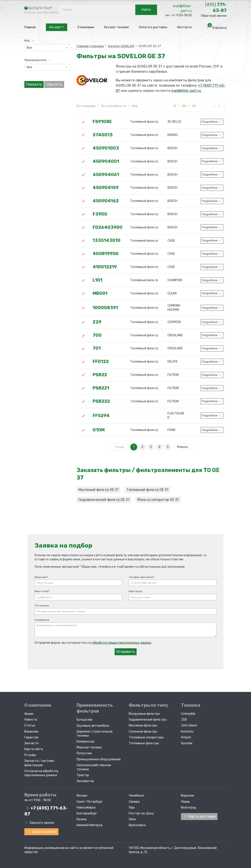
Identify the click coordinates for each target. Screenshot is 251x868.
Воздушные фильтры (144, 714)
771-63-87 (216, 7)
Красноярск (137, 825)
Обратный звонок (214, 16)
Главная (30, 27)
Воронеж (187, 796)
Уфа (132, 808)
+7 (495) (46, 811)
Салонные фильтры (143, 732)
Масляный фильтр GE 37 (99, 490)
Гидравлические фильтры (148, 720)
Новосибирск (86, 808)
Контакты (185, 27)
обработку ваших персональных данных (122, 643)
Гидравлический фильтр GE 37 (104, 500)
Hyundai (187, 743)
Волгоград (189, 808)
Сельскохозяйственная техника (94, 767)
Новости (31, 720)
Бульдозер (85, 720)
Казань (82, 819)
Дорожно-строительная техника (95, 734)
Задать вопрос (41, 832)
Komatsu (187, 732)
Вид (135, 106)
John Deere (189, 725)
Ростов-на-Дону (141, 813)
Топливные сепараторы (146, 737)
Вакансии (31, 732)
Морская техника (89, 747)
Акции (29, 714)
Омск (132, 819)
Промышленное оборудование (99, 759)
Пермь (185, 802)
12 (175, 106)
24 (184, 106)
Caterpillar (188, 714)
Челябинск (136, 796)
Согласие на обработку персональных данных (41, 773)
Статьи (30, 725)
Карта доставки (199, 816)
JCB (184, 720)
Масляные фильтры (143, 725)
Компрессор (85, 742)
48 (194, 106)
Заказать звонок (39, 823)
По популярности (114, 106)
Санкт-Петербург (90, 802)
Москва (82, 796)
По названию (86, 106)
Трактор (83, 775)
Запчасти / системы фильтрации (39, 763)
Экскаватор (85, 781)
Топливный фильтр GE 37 (147, 490)
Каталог (57, 27)
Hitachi (186, 737)
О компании (86, 27)
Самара (134, 802)
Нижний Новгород (90, 825)
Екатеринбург (87, 813)
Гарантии (31, 737)
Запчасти (31, 743)
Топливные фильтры (144, 743)
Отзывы (30, 755)
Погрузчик (84, 753)
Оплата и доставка (153, 27)
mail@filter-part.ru (182, 8)
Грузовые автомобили (93, 726)
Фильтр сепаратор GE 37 (158, 500)
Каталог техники (116, 27)
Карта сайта (34, 749)
